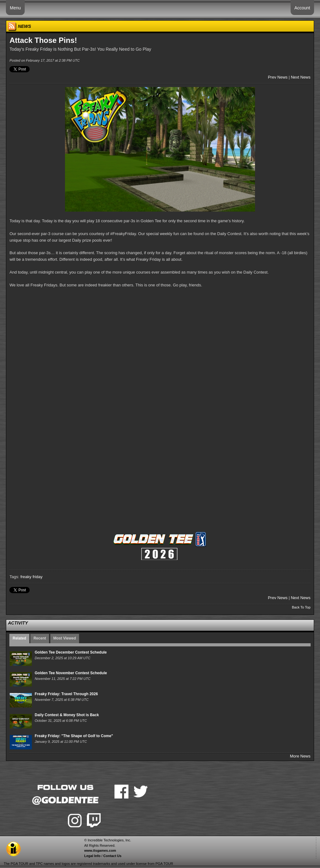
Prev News (278, 77)
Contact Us (112, 856)
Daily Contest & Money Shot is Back (67, 715)
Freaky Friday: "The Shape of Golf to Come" (74, 736)
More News (300, 756)
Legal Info (92, 856)
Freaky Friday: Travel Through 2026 (66, 694)
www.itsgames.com (100, 850)
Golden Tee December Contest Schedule (71, 652)
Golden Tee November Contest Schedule (71, 673)
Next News (301, 77)
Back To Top (301, 607)
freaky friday (31, 577)
